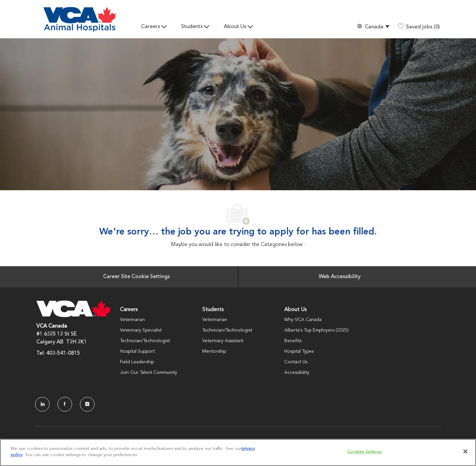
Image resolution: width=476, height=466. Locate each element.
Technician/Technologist (145, 341)
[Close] (465, 451)
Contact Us (296, 362)
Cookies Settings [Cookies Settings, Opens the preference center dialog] (364, 452)
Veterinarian (132, 320)
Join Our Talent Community (149, 373)
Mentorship (214, 351)
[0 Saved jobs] (419, 27)
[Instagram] (87, 404)
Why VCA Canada (303, 320)
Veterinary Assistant (223, 341)
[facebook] (65, 404)
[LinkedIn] (42, 404)
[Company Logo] (80, 19)
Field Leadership (137, 362)
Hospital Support (137, 351)
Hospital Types (299, 351)
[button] (373, 27)
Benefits (293, 341)
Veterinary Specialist (141, 330)
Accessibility (297, 373)
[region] (238, 452)
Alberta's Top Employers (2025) (317, 330)
